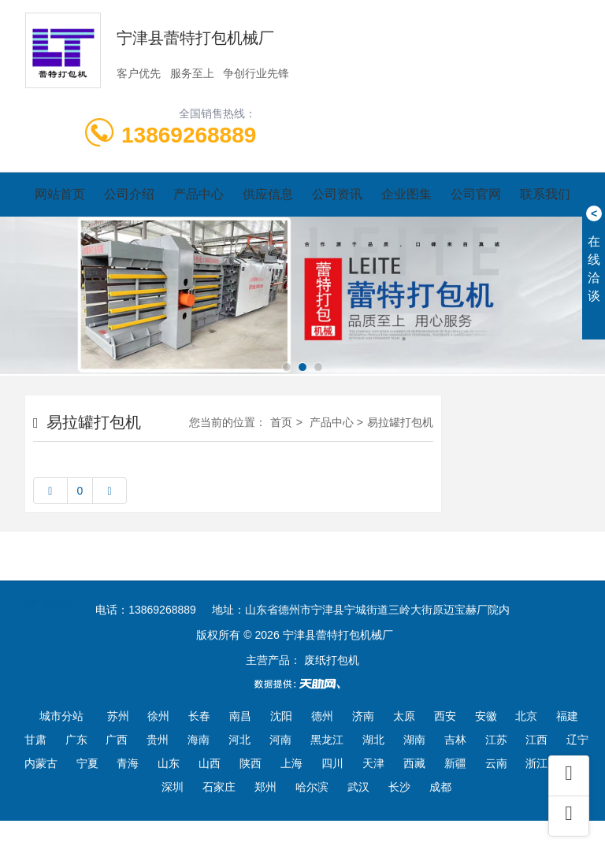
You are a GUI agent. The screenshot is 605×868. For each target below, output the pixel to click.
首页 (281, 422)
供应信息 (268, 194)
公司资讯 (337, 194)
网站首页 (60, 194)
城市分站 (61, 716)
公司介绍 (129, 194)
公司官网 (476, 194)
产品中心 (199, 194)
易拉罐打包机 (400, 422)
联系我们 (545, 194)
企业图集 (406, 194)
